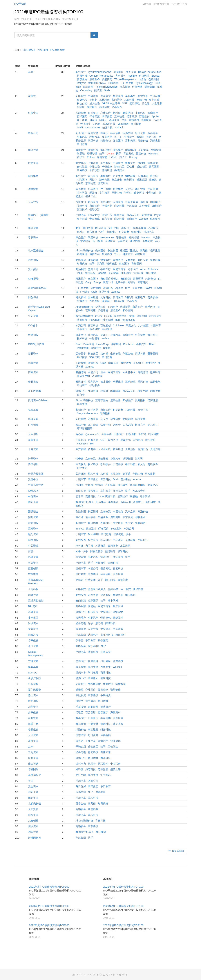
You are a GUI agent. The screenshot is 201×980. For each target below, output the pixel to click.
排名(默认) (29, 50)
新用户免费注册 (161, 4)
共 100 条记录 (176, 866)
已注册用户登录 (179, 4)
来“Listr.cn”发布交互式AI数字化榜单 (100, 975)
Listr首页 (147, 4)
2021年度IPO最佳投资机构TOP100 (49, 12)
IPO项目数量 (57, 50)
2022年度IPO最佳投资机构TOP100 (49, 940)
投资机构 (43, 50)
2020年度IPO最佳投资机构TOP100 (49, 921)
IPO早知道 (20, 4)
